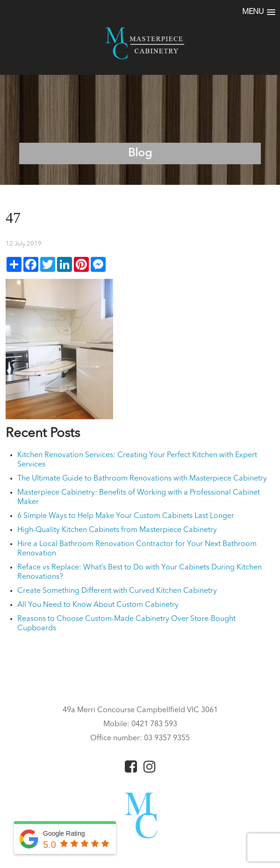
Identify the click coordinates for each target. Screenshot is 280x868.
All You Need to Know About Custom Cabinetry (98, 605)
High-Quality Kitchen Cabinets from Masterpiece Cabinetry (117, 530)
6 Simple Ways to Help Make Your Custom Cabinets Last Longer (126, 516)
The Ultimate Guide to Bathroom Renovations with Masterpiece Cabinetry (142, 479)
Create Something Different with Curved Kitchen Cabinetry (117, 591)
